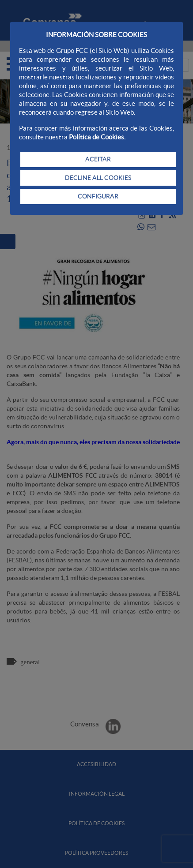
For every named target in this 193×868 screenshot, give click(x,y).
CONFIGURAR (98, 196)
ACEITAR (98, 159)
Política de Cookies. (97, 137)
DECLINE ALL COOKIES (98, 178)
